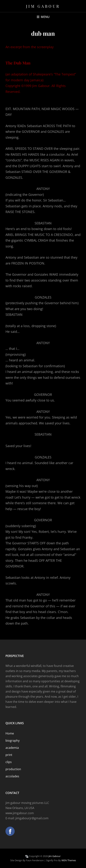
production (13, 769)
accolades (12, 776)
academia (12, 748)
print (9, 755)
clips (9, 762)
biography (13, 741)
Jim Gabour (43, 6)
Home (10, 733)
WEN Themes (69, 860)
